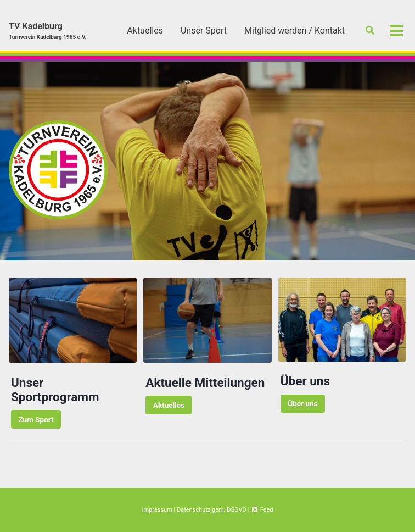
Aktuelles (145, 31)
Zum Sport (36, 419)
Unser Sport (204, 31)
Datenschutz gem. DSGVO (212, 510)
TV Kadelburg (47, 31)
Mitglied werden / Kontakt (295, 31)
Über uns (302, 403)
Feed (262, 510)
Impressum (157, 510)
